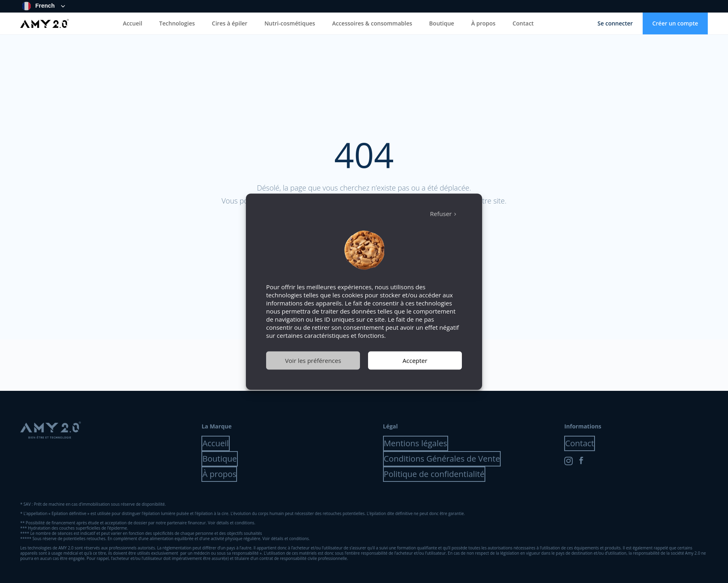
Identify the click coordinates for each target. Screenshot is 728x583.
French (39, 6)
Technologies (177, 23)
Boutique (442, 23)
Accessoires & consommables (372, 23)
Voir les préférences (313, 360)
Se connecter (615, 23)
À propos (483, 23)
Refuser (441, 214)
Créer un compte (675, 23)
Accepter (415, 360)
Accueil (133, 23)
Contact (523, 23)
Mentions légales (416, 443)
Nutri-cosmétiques (290, 23)
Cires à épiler (230, 23)
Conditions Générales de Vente (442, 459)
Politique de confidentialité (434, 474)
